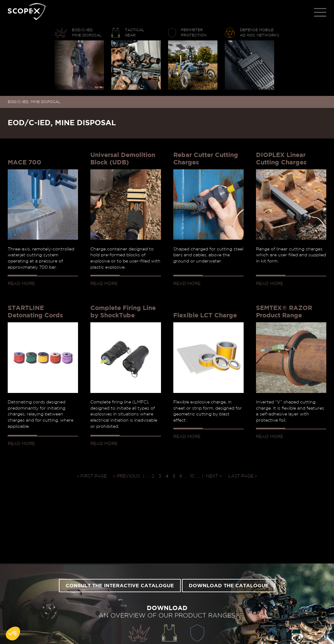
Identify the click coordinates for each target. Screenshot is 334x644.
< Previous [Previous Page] (126, 476)
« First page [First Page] (92, 476)
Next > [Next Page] (214, 476)
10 (192, 476)
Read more (21, 284)
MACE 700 (25, 163)
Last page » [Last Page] (243, 476)
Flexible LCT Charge (205, 316)
